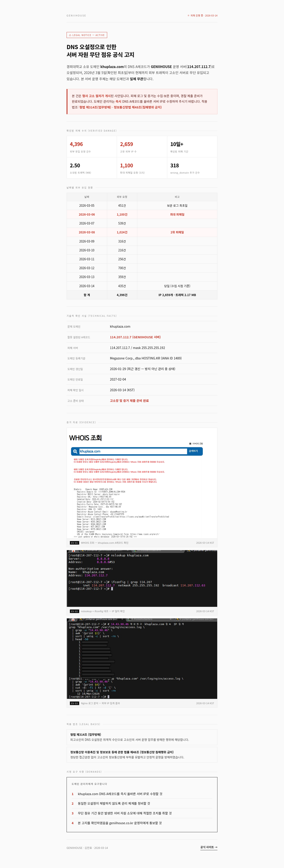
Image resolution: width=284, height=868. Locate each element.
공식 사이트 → (209, 847)
